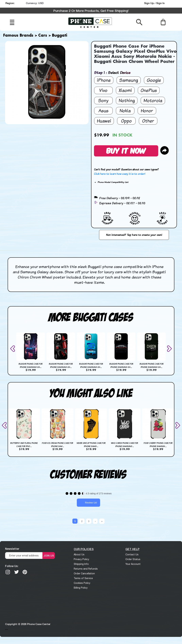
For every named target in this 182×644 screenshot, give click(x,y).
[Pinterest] (25, 572)
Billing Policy (81, 588)
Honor (147, 111)
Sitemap (6, 629)
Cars (43, 36)
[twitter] (16, 572)
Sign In (160, 3)
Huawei (104, 121)
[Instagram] (8, 572)
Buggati (60, 36)
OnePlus (149, 90)
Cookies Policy (82, 583)
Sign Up (149, 3)
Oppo (126, 121)
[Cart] (163, 22)
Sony (103, 100)
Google (154, 80)
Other (148, 121)
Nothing (127, 100)
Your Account (133, 564)
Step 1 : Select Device (112, 72)
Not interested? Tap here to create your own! (134, 235)
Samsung (129, 80)
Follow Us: (12, 566)
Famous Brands (18, 36)
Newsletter (12, 549)
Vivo (103, 90)
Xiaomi (125, 90)
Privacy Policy (81, 559)
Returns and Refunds (86, 569)
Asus (103, 111)
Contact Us (132, 554)
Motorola (153, 100)
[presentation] (13, 349)
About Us (79, 554)
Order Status (133, 559)
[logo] (90, 22)
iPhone (104, 80)
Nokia (125, 111)
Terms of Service (83, 578)
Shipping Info (81, 564)
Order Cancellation (84, 573)
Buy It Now (126, 150)
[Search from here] (139, 22)
